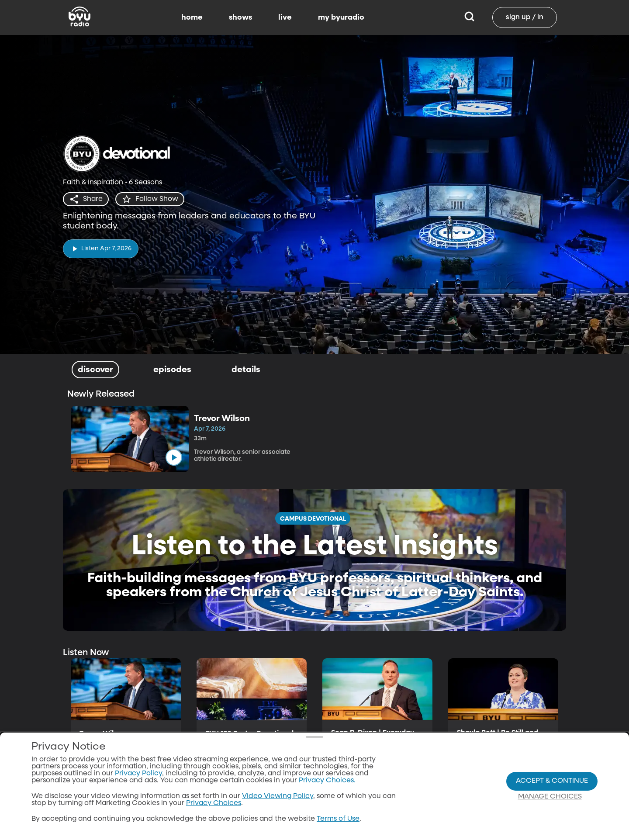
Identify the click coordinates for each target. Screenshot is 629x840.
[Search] (469, 17)
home (192, 17)
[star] (150, 199)
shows (240, 17)
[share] (86, 199)
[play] (101, 249)
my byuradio (341, 17)
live (285, 17)
